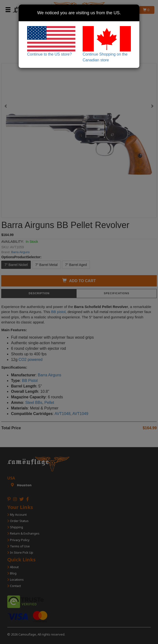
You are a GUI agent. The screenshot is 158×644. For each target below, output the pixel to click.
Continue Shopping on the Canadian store (107, 44)
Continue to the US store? (51, 41)
